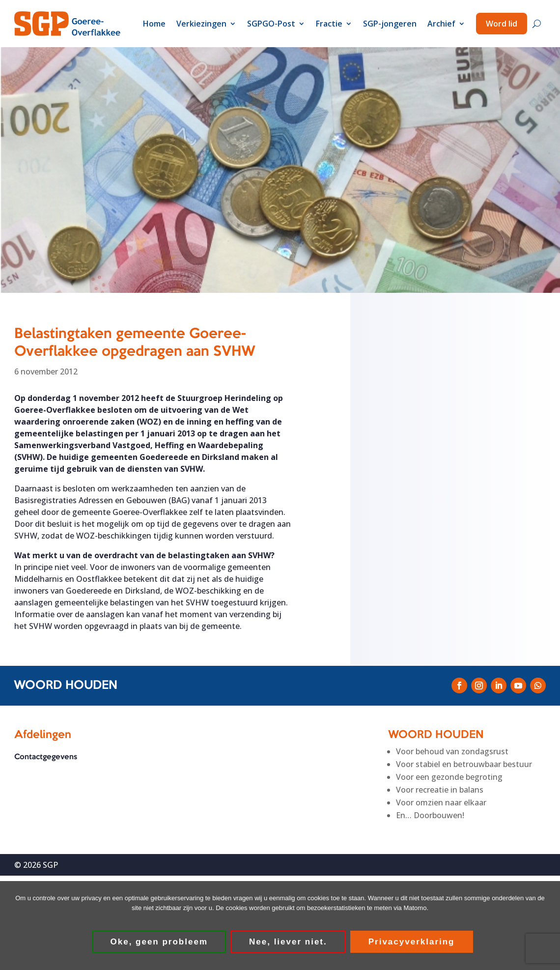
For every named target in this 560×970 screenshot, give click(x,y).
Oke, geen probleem (159, 942)
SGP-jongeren (390, 24)
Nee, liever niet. (288, 942)
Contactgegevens (46, 757)
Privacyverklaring (412, 942)
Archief (441, 24)
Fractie (329, 24)
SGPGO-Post (271, 24)
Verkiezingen (201, 24)
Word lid (502, 24)
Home (154, 24)
